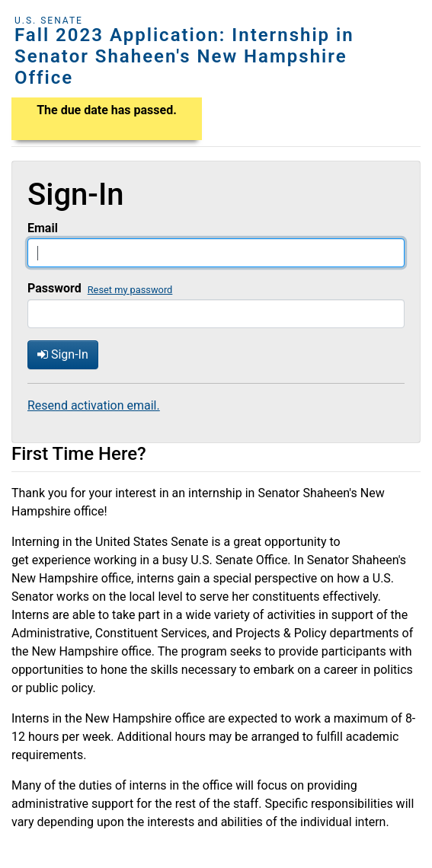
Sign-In (63, 354)
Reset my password (130, 290)
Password (54, 288)
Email (43, 228)
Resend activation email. (94, 405)
